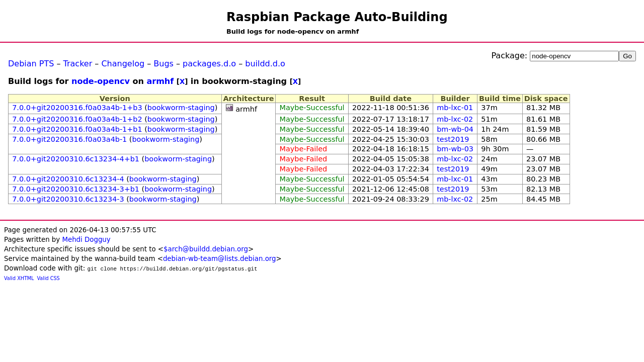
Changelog (123, 64)
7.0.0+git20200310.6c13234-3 (68, 199)
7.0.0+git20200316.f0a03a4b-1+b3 (77, 108)
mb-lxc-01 (455, 108)
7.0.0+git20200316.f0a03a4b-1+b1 (77, 129)
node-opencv (101, 81)
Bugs (164, 64)
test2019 (453, 139)
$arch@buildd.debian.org (206, 249)
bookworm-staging (181, 108)
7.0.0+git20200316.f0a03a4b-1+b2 (77, 119)
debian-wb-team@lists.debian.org (220, 259)
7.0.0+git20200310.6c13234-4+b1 (76, 159)
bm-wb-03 (455, 149)
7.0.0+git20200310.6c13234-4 (68, 179)
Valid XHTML (19, 278)
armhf (160, 81)
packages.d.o (209, 64)
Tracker (78, 64)
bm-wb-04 (455, 129)
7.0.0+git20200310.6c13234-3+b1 (76, 189)
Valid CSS (49, 278)
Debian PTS (31, 64)
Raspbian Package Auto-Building (337, 17)
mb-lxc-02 (455, 119)
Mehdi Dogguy (86, 240)
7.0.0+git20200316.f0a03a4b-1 (69, 139)
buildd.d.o (265, 64)
